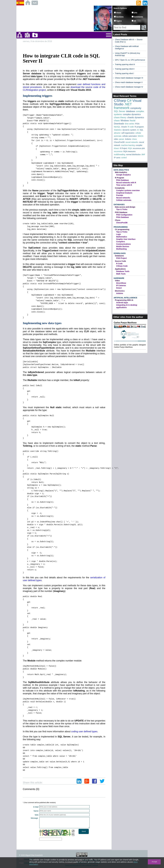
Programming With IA (124, 300)
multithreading (120, 154)
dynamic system (129, 130)
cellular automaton (130, 136)
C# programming (122, 229)
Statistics (118, 130)
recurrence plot (139, 148)
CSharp (120, 101)
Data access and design (125, 207)
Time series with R (124, 185)
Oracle (124, 127)
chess (134, 139)
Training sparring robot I (124, 73)
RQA (130, 148)
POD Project (121, 258)
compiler (139, 145)
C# (129, 101)
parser (122, 139)
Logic (119, 234)
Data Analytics (121, 170)
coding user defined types (84, 731)
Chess (118, 220)
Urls (135, 13)
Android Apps (122, 303)
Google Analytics (124, 175)
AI (138, 130)
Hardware (119, 278)
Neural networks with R (126, 183)
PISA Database (122, 180)
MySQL (117, 127)
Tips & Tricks (122, 209)
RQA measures (129, 151)
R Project (124, 148)
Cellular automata (124, 200)
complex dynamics (132, 114)
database (131, 111)
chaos (117, 121)
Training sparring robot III (125, 64)
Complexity (120, 188)
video (116, 139)
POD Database (121, 212)
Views (119, 13)
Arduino (128, 139)
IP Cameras (121, 285)
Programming (121, 227)
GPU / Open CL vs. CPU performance (130, 60)
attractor (117, 133)
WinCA (141, 136)
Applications (120, 269)
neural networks (132, 142)
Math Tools (121, 274)
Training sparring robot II (125, 69)
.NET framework (123, 106)
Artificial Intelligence (125, 298)
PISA (137, 124)
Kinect (116, 148)
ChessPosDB (119, 142)
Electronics (120, 291)
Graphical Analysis (124, 193)
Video (117, 281)
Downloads (119, 124)
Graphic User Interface (126, 239)
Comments (138, 17)
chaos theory (120, 117)
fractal (133, 121)
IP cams (117, 158)
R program (139, 127)
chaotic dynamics (136, 117)
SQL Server (120, 111)
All (135, 21)
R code (131, 127)
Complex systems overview (128, 190)
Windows (125, 121)
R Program (120, 178)
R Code (119, 264)
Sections (120, 17)
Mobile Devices (123, 246)
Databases (119, 205)
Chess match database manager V (129, 82)
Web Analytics (121, 172)
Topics (119, 21)
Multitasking (121, 249)
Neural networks (123, 198)
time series (130, 124)
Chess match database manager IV (129, 87)
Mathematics (122, 237)
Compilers (121, 242)
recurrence (118, 151)
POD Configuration (124, 215)
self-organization (128, 133)
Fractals (120, 195)
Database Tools (123, 271)
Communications (124, 244)
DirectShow (121, 283)
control (124, 158)
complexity (136, 108)
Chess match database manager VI (129, 78)
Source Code (120, 261)
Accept (154, 862)
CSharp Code (122, 266)
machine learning (128, 145)
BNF (143, 154)
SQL (141, 130)
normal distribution (133, 154)
